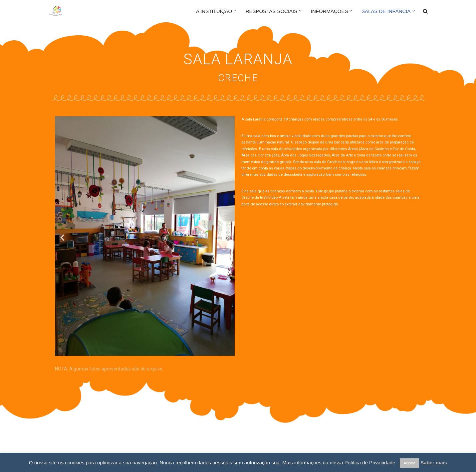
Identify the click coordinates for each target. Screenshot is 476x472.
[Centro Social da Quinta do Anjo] (68, 11)
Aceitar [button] (409, 463)
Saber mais (434, 463)
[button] (235, 11)
